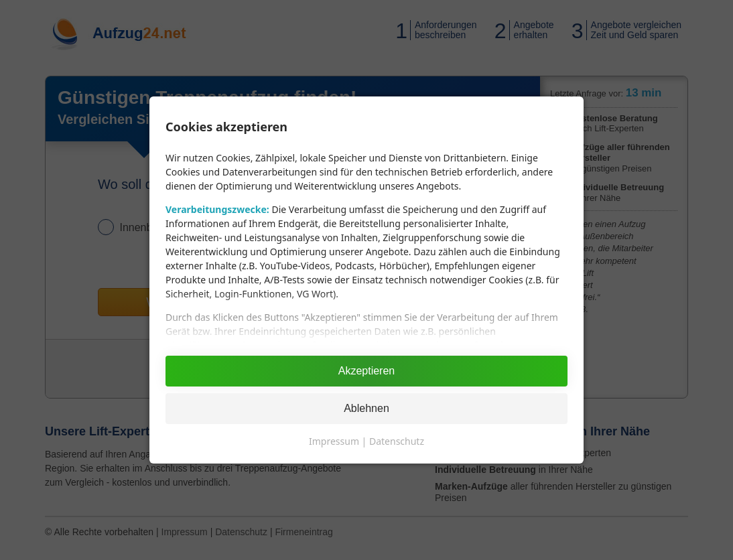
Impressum (334, 441)
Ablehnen (366, 408)
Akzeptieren (367, 371)
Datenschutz (397, 441)
